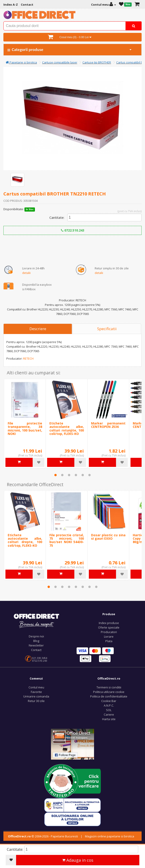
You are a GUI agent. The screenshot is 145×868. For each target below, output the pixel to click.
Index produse (109, 623)
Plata (109, 641)
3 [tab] (69, 475)
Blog (36, 641)
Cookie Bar (109, 701)
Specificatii (107, 329)
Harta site (109, 719)
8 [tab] (96, 587)
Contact (36, 650)
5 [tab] (83, 475)
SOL (109, 710)
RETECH (28, 358)
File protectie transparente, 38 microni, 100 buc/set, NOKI (25, 428)
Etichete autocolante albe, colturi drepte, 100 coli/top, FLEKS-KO (25, 540)
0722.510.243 (73, 230)
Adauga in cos (78, 860)
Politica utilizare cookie (109, 692)
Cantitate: (57, 217)
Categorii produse (70, 50)
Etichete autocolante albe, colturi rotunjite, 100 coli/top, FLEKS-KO (67, 428)
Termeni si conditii (109, 687)
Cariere (109, 714)
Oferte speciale (109, 627)
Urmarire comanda (36, 696)
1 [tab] (56, 475)
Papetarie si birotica (21, 62)
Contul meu (36, 687)
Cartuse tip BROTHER (97, 62)
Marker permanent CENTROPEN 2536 (108, 425)
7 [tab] (89, 587)
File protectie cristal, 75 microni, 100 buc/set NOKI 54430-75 (67, 540)
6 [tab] (89, 475)
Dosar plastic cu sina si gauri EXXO (108, 537)
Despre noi (36, 636)
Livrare (109, 636)
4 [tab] (76, 475)
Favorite (36, 692)
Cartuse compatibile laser (60, 62)
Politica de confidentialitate (109, 696)
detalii (26, 273)
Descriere (38, 329)
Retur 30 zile (36, 701)
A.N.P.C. (109, 705)
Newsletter (36, 645)
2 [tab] (62, 475)
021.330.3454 (40, 658)
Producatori (109, 632)
